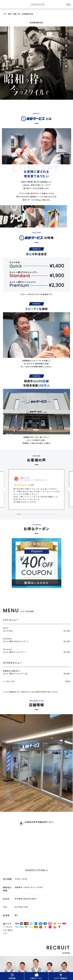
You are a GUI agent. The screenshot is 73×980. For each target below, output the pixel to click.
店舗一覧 (17, 14)
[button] (19, 514)
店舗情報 (12, 976)
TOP (5, 14)
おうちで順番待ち (61, 976)
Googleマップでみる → (36, 870)
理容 (10, 14)
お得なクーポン (36, 976)
